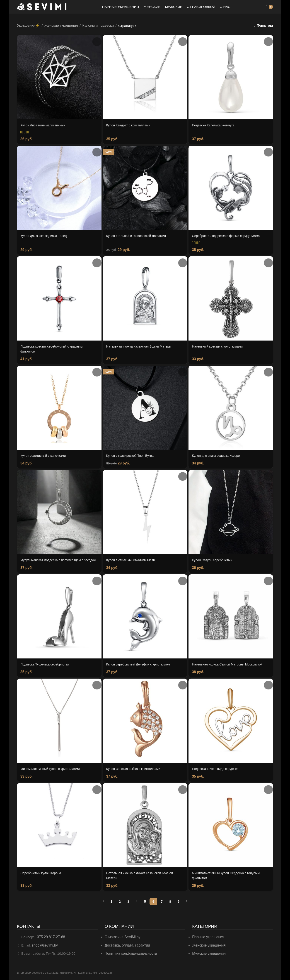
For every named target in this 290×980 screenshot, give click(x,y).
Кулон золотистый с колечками (45, 454)
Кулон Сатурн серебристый (214, 558)
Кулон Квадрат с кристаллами (130, 125)
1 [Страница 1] (111, 902)
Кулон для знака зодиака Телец (45, 235)
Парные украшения (207, 938)
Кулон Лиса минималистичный (45, 125)
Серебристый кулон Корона (42, 874)
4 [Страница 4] (137, 902)
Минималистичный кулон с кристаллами (52, 771)
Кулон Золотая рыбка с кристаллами (135, 771)
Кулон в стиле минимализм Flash (132, 558)
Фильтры (265, 25)
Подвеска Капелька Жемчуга (215, 125)
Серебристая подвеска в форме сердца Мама (228, 235)
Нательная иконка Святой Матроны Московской (230, 666)
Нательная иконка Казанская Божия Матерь (141, 345)
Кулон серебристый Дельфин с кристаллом (141, 666)
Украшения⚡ (28, 25)
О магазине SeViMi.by (122, 938)
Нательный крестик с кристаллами (219, 345)
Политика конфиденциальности (130, 954)
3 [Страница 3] (128, 902)
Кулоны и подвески (95, 25)
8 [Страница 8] (170, 902)
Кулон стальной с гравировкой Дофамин (138, 235)
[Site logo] (42, 6)
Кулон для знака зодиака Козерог (218, 454)
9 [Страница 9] (179, 902)
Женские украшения (59, 25)
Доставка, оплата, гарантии (126, 946)
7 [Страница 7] (162, 902)
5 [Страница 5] (145, 902)
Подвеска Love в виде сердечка (217, 771)
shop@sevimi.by (44, 946)
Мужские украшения (209, 954)
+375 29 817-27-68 (49, 938)
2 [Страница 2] (120, 902)
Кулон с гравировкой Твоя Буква (132, 454)
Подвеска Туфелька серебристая (47, 666)
